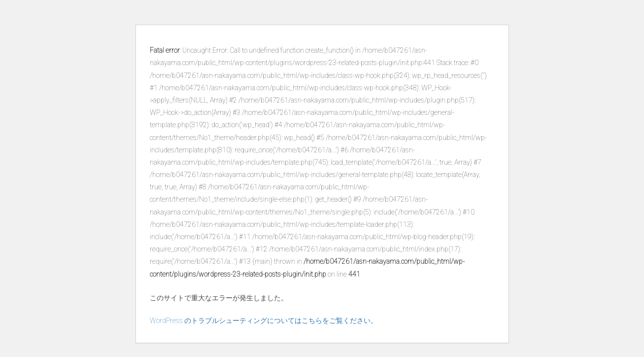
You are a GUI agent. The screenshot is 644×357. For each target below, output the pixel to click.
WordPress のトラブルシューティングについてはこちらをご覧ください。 (264, 321)
